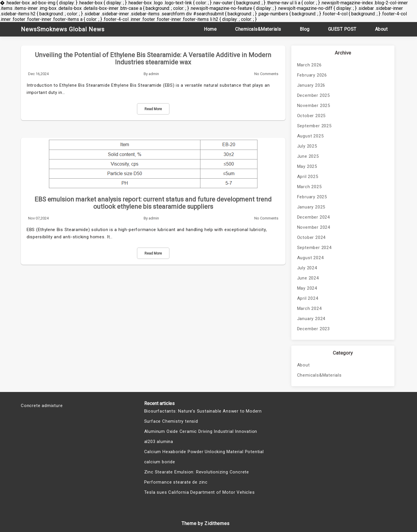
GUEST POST (342, 29)
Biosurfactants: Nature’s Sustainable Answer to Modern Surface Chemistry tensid (203, 416)
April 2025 (308, 177)
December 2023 (313, 329)
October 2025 (311, 116)
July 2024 (307, 268)
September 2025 (314, 126)
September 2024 (314, 248)
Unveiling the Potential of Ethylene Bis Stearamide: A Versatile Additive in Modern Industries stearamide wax (153, 59)
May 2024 (307, 288)
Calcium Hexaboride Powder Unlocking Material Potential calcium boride (204, 457)
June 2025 (308, 156)
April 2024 (308, 298)
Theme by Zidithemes (206, 523)
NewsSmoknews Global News (63, 29)
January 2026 (311, 85)
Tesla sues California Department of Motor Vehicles (200, 492)
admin (154, 74)
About (381, 29)
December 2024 (313, 217)
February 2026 (312, 75)
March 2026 (309, 65)
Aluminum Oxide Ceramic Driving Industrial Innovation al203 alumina (201, 436)
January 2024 (311, 319)
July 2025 (307, 146)
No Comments (266, 74)
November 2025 (314, 106)
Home (210, 29)
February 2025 (312, 197)
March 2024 (309, 308)
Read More (153, 109)
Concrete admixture (42, 406)
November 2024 (314, 227)
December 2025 (313, 95)
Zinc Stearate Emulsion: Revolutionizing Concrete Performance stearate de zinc (197, 477)
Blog (305, 29)
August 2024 (310, 258)
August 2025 (310, 136)
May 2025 (307, 166)
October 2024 (311, 237)
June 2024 (308, 278)
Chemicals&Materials (258, 29)
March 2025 (309, 187)
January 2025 (311, 207)
